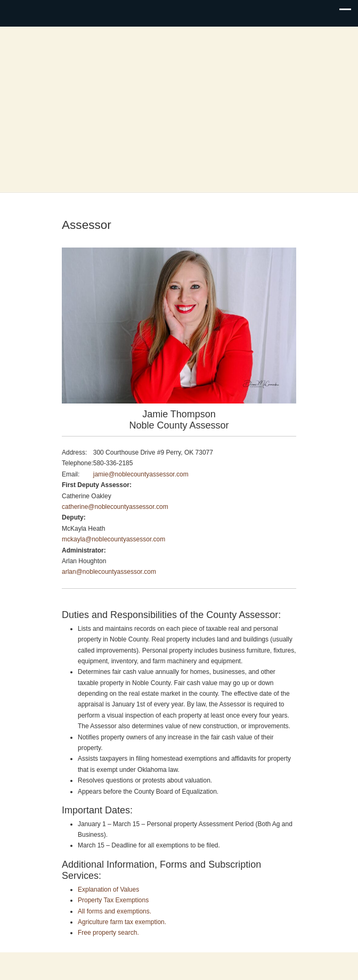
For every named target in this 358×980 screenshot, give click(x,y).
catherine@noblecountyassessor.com (115, 507)
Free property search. (108, 933)
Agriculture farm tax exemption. (122, 922)
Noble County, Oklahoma (179, 110)
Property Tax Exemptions (113, 900)
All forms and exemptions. (115, 911)
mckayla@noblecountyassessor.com (113, 539)
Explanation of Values (108, 890)
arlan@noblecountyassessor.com (109, 572)
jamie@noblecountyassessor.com (141, 474)
